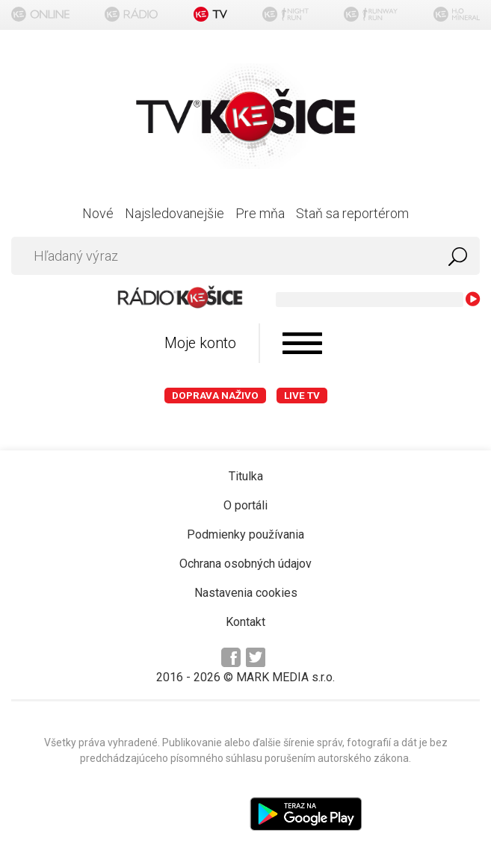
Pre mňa (260, 213)
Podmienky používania (245, 534)
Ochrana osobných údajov (245, 564)
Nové (98, 213)
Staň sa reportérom (352, 213)
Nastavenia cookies (246, 593)
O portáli (245, 505)
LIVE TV (302, 396)
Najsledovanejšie (175, 213)
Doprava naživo (215, 396)
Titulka (246, 476)
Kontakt (245, 622)
